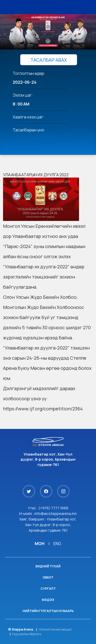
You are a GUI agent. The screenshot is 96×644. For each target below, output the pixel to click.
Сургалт (48, 589)
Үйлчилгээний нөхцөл (55, 629)
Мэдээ (48, 600)
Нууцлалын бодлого (27, 634)
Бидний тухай (48, 566)
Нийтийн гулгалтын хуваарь (48, 611)
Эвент (48, 577)
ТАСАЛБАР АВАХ (49, 60)
